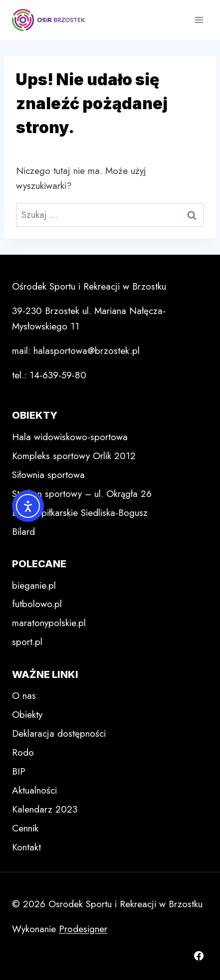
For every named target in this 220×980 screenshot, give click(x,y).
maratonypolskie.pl (49, 623)
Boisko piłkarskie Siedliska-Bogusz (80, 513)
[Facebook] (199, 956)
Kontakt (26, 847)
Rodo (23, 752)
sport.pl (27, 642)
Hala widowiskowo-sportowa (70, 437)
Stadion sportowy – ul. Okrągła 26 (82, 494)
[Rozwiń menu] (199, 20)
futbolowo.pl (37, 604)
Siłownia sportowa (48, 475)
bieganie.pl (34, 585)
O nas (24, 696)
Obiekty (27, 715)
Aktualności (34, 790)
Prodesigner (83, 929)
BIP (19, 771)
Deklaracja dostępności (59, 734)
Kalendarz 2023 (45, 809)
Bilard (23, 532)
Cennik (25, 828)
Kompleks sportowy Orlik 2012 (74, 456)
